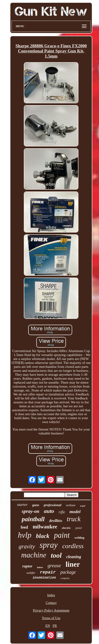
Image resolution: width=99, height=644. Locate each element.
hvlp (25, 535)
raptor (27, 566)
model (75, 512)
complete (65, 578)
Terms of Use (51, 618)
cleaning (74, 557)
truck (74, 519)
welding (79, 538)
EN (48, 626)
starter (22, 505)
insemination (44, 578)
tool (56, 555)
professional (53, 505)
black (43, 536)
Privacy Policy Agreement (51, 610)
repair (48, 572)
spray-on (31, 511)
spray (49, 545)
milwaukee (45, 527)
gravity (27, 546)
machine (34, 555)
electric (66, 528)
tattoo (40, 567)
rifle (62, 512)
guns (36, 505)
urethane (71, 505)
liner (73, 564)
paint (62, 535)
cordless (73, 546)
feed (24, 527)
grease (54, 565)
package (68, 572)
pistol (79, 528)
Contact (51, 603)
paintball (33, 519)
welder (31, 573)
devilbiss (56, 521)
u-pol (83, 506)
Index (51, 595)
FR (55, 626)
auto (49, 511)
